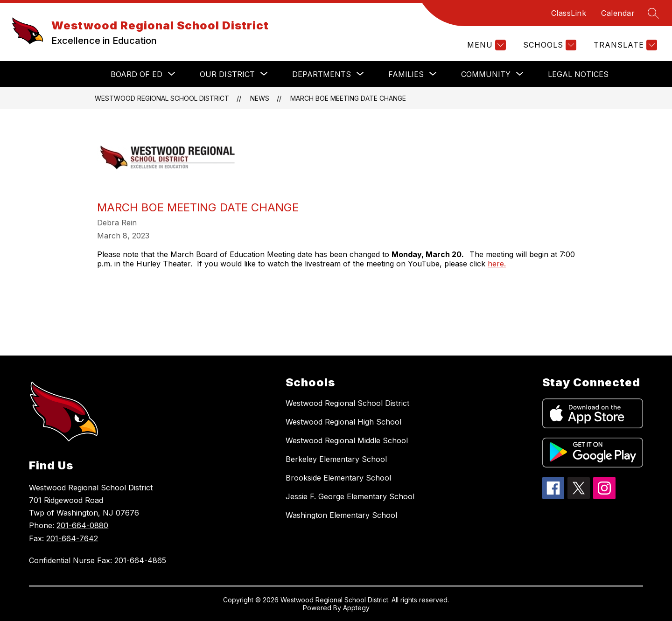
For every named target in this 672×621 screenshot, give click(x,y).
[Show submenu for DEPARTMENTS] (322, 74)
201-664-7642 (72, 538)
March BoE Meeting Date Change (348, 98)
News (260, 98)
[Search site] (653, 13)
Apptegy (356, 608)
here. (497, 264)
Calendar (618, 13)
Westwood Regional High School (343, 422)
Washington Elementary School (341, 515)
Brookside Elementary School (338, 478)
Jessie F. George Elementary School (350, 496)
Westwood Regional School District (162, 98)
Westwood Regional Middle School (347, 440)
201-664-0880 (82, 525)
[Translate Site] (624, 45)
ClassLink (569, 13)
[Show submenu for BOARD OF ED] (136, 74)
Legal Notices (578, 74)
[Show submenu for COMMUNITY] (486, 74)
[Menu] (485, 45)
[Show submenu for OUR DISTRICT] (227, 74)
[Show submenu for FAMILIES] (406, 74)
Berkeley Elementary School (336, 459)
